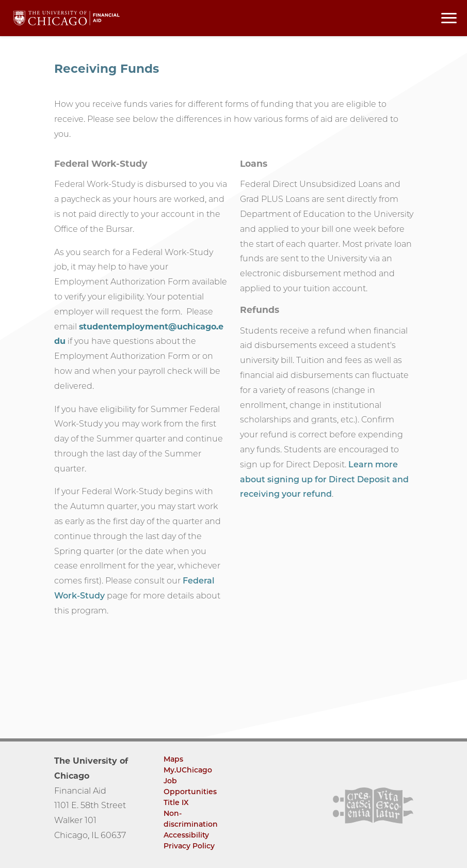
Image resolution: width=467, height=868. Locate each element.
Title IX (176, 802)
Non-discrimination (191, 819)
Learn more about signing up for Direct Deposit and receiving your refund (324, 479)
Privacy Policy (189, 846)
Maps (173, 759)
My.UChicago (188, 770)
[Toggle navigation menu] (449, 18)
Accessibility (186, 835)
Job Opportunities (190, 786)
